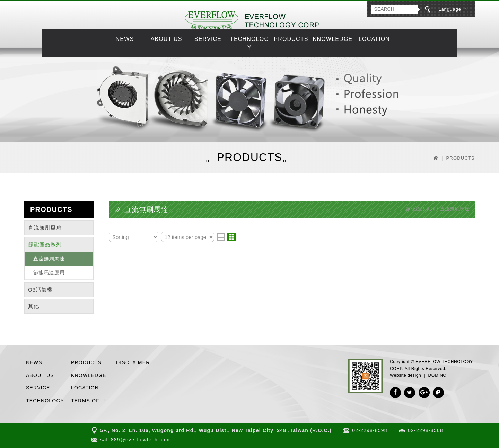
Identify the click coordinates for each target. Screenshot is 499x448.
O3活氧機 (40, 290)
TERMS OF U (88, 401)
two (221, 237)
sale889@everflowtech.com (135, 440)
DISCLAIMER (133, 362)
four (231, 237)
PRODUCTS (291, 39)
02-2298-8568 (426, 430)
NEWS (125, 39)
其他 (34, 306)
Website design (405, 375)
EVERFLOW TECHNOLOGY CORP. (249, 21)
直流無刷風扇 (45, 228)
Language (450, 9)
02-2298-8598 (370, 430)
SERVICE (208, 39)
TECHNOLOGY (249, 43)
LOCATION (374, 39)
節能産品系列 (45, 244)
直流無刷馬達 (49, 259)
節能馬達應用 (49, 272)
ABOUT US (166, 39)
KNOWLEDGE (333, 39)
